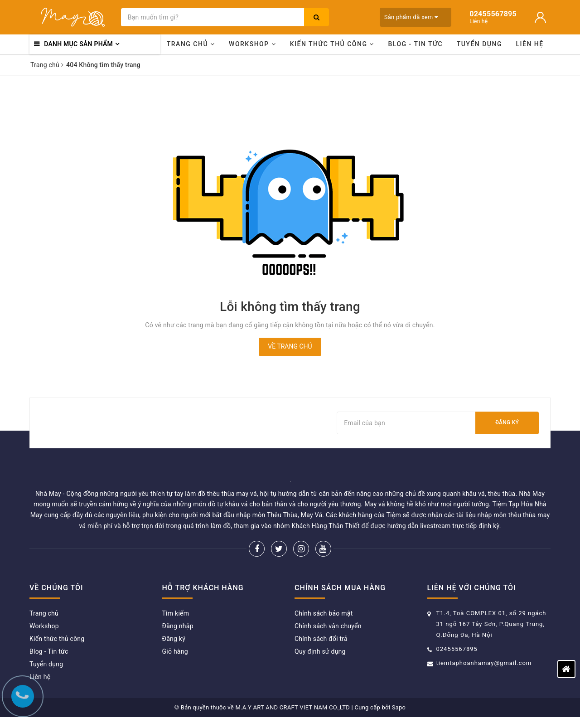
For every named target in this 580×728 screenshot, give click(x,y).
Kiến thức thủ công (332, 44)
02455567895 (457, 649)
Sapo (399, 707)
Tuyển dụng (479, 44)
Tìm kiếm (176, 613)
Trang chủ (191, 44)
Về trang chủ (290, 346)
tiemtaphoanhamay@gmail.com (484, 663)
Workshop (252, 44)
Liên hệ (530, 44)
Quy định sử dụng (320, 651)
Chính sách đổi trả (321, 639)
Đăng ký (507, 422)
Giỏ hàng (175, 651)
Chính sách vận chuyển (328, 626)
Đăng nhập (178, 626)
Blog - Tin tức (415, 44)
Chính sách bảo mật (324, 613)
